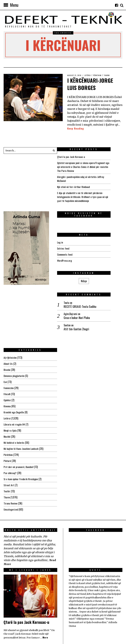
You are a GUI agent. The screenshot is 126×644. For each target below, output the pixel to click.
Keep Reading (76, 129)
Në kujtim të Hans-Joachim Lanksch (87, 388)
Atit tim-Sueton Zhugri (23, 302)
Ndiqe (30, 255)
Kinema (73, 346)
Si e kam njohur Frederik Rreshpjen (87, 419)
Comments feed (77, 254)
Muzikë (72, 376)
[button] (54, 151)
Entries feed (75, 248)
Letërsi (90, 75)
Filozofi (72, 334)
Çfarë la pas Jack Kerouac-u (83, 157)
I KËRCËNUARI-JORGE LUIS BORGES (93, 84)
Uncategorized (76, 449)
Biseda (72, 309)
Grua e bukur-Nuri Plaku (23, 291)
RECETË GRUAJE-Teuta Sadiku (26, 280)
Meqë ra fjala (76, 370)
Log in (72, 242)
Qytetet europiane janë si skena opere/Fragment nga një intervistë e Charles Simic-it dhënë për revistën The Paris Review (95, 167)
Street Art (74, 425)
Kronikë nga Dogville (79, 352)
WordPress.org (76, 260)
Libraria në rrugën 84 (80, 364)
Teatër (72, 431)
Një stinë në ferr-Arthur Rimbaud (86, 187)
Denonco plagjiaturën (79, 316)
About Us (73, 303)
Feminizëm (74, 328)
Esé (71, 322)
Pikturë (73, 401)
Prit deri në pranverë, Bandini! (84, 407)
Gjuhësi (73, 340)
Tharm (110, 75)
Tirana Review (76, 443)
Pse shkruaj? (75, 413)
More (45, 577)
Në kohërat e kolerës (79, 382)
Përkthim (100, 75)
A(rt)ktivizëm (76, 297)
